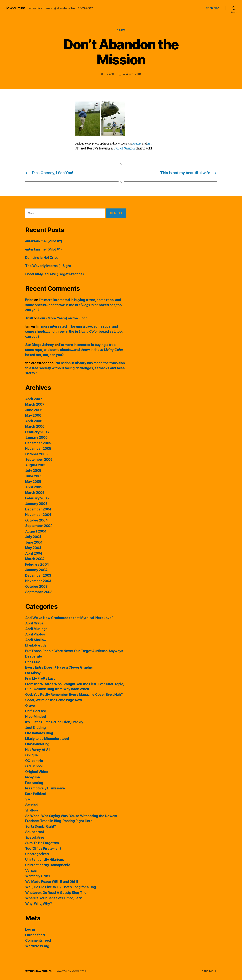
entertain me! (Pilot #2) (44, 241)
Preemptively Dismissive (45, 788)
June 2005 (34, 476)
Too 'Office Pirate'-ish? (43, 849)
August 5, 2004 (132, 74)
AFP (150, 144)
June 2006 (34, 410)
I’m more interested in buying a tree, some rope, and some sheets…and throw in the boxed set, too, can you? (74, 305)
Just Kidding (36, 728)
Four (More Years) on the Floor (63, 318)
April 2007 (34, 399)
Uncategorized (37, 854)
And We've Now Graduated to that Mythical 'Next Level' (69, 618)
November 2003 (38, 581)
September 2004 (39, 526)
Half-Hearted (36, 711)
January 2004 (36, 570)
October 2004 (36, 520)
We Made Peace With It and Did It (52, 882)
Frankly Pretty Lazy (40, 678)
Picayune (33, 777)
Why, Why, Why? (39, 904)
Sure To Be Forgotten (42, 843)
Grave (121, 30)
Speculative (35, 837)
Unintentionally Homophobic (48, 865)
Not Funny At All (38, 750)
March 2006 (35, 426)
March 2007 (35, 404)
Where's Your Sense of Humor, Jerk (54, 898)
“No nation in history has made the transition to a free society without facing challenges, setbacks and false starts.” (75, 368)
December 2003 (38, 575)
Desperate (34, 656)
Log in (30, 929)
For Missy (33, 673)
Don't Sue (33, 662)
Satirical (32, 805)
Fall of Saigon (124, 148)
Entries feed (35, 935)
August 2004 (36, 531)
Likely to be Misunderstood (47, 739)
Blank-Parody (36, 645)
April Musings (36, 629)
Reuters (137, 144)
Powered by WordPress (71, 971)
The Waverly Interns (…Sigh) (48, 266)
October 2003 (36, 586)
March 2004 (35, 559)
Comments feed (38, 940)
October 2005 (36, 454)
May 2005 (33, 482)
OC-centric (34, 761)
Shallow (32, 810)
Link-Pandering (37, 744)
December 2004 (38, 509)
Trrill (29, 318)
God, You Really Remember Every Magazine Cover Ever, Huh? (74, 695)
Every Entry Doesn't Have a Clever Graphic (59, 667)
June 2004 (34, 542)
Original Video (37, 772)
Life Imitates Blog (39, 733)
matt (111, 74)
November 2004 (38, 515)
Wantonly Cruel (38, 876)
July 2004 (33, 537)
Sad (28, 799)
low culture (16, 8)
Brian (29, 300)
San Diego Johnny (40, 345)
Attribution (212, 8)
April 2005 (34, 487)
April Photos (35, 634)
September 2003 (39, 592)
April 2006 (34, 421)
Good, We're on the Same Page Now (54, 700)
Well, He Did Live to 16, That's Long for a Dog (61, 887)
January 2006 (36, 437)
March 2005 (35, 493)
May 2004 (33, 548)
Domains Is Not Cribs (42, 258)
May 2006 (33, 415)
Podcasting (34, 783)
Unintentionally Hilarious (45, 860)
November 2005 (38, 449)
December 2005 (38, 443)
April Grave (34, 623)
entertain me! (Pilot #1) (44, 249)
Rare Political (36, 794)
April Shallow (36, 640)
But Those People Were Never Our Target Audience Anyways (74, 651)
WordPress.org (37, 946)
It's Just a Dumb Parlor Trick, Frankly (54, 722)
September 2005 (39, 460)
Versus (31, 871)
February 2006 (37, 432)
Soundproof (35, 832)
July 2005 (33, 471)
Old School (34, 766)
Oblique (32, 755)
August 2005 (36, 465)
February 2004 (37, 564)
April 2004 (34, 553)
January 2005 (36, 504)
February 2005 (37, 498)
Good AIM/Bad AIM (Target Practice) (55, 274)
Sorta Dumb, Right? (41, 826)
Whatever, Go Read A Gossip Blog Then (57, 893)
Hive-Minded (36, 717)
